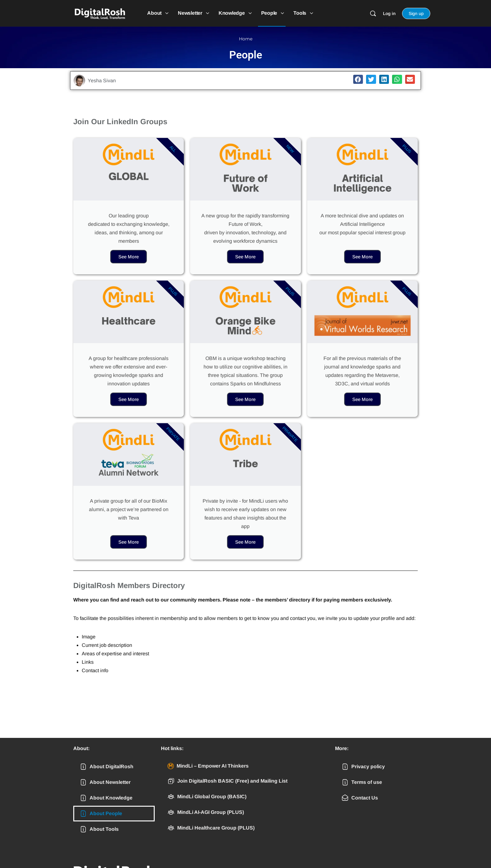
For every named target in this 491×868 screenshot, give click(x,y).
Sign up (416, 13)
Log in (389, 13)
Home (246, 39)
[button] (358, 79)
